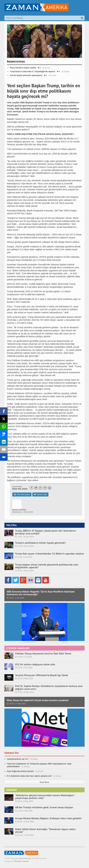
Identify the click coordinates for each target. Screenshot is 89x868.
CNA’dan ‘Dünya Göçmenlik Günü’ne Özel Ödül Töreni (43, 653)
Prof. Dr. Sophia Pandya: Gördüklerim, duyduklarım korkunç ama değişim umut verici (49, 687)
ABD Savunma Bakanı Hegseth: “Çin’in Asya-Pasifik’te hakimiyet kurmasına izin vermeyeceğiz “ (41, 593)
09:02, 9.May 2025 (24, 801)
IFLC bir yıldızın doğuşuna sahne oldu (35, 664)
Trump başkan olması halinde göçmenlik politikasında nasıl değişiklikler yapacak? (47, 566)
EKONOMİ (12, 790)
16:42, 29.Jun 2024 (24, 571)
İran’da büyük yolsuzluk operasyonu (26, 75)
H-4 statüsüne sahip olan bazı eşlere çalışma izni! (29, 776)
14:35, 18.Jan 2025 (24, 546)
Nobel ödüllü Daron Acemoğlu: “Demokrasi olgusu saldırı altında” (45, 830)
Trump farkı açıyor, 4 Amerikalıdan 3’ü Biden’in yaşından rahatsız (49, 554)
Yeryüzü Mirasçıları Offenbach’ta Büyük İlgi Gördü (41, 675)
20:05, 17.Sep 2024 (16, 704)
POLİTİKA (11, 525)
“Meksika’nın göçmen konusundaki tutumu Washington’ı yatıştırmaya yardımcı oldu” (45, 797)
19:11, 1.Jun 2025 (15, 598)
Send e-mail (40, 494)
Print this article (22, 494)
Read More (45, 782)
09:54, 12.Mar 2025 (24, 822)
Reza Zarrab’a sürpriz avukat (23, 68)
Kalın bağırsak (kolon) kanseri (20, 771)
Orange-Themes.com (21, 861)
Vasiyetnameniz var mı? (18, 759)
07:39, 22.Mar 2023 (24, 692)
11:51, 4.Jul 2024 (23, 557)
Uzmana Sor (12, 753)
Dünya (45, 81)
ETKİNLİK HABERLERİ (18, 648)
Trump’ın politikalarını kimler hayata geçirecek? (40, 543)
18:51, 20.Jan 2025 (24, 537)
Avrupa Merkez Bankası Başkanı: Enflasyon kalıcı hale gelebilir (48, 818)
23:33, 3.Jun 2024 (24, 668)
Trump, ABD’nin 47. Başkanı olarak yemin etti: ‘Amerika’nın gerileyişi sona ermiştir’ (45, 532)
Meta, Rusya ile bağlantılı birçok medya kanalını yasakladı (38, 700)
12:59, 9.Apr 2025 (24, 811)
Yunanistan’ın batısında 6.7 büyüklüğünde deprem (33, 71)
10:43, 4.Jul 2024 (23, 657)
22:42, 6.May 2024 (24, 679)
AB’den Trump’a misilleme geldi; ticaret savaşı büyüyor (44, 807)
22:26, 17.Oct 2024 (24, 835)
